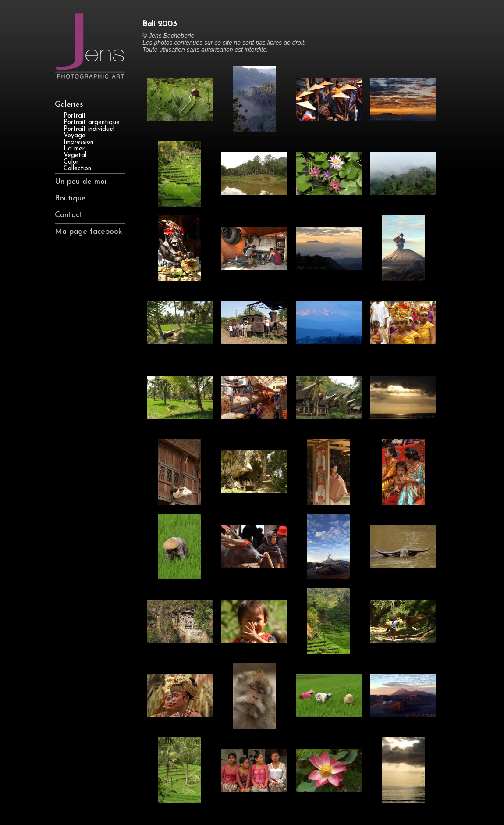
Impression (78, 142)
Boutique (70, 198)
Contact (69, 215)
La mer (74, 149)
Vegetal (75, 155)
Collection (77, 169)
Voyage (75, 136)
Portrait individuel (89, 129)
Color (71, 162)
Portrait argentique (92, 123)
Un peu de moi (81, 182)
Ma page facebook (89, 232)
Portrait (75, 116)
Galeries (69, 105)
